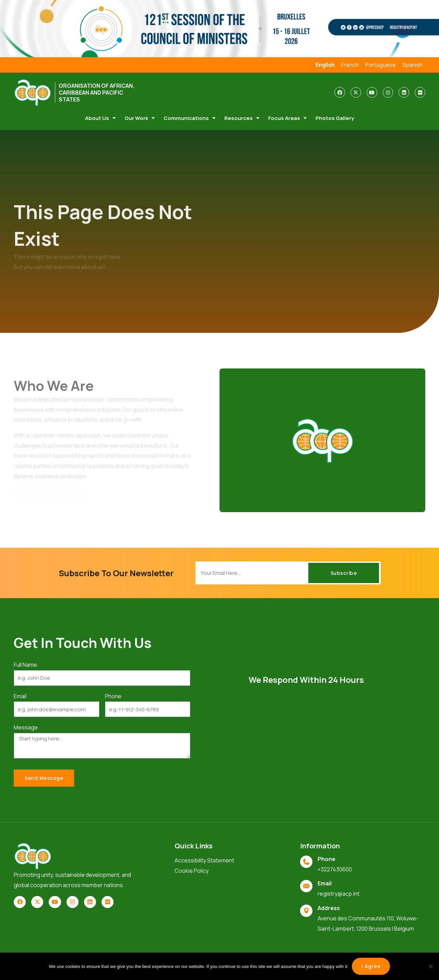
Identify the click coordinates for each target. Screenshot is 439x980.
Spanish (412, 65)
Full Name (25, 665)
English (325, 65)
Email (20, 696)
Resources (242, 118)
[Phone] (306, 862)
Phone (113, 696)
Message (26, 727)
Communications (189, 118)
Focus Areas (287, 118)
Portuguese (381, 65)
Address (329, 908)
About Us (100, 118)
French (350, 65)
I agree (371, 966)
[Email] (306, 886)
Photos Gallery (335, 118)
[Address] (306, 911)
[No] (430, 966)
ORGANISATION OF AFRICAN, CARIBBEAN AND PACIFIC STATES (97, 93)
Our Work (140, 118)
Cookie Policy (192, 871)
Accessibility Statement (204, 860)
